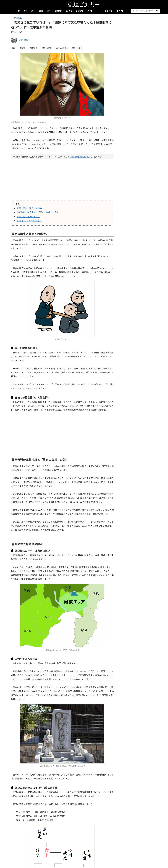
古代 (26, 11)
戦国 (41, 11)
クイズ (90, 11)
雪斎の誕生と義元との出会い (30, 208)
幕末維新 (58, 11)
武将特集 (79, 11)
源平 (33, 11)
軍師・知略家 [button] (47, 48)
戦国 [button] (14, 48)
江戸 (49, 11)
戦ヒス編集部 (24, 40)
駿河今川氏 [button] (33, 48)
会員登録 (109, 11)
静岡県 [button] (23, 48)
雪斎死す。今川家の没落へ (29, 220)
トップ (17, 11)
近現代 (69, 11)
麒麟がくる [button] (76, 48)
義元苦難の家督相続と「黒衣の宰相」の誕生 (38, 212)
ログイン (120, 11)
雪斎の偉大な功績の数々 (28, 216)
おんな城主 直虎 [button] (62, 48)
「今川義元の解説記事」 (80, 157)
